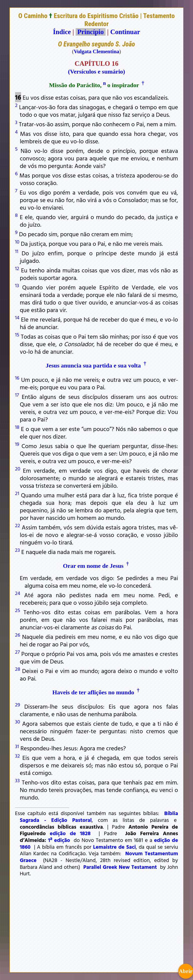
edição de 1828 (70, 833)
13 (17, 285)
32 (17, 756)
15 (17, 334)
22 (18, 525)
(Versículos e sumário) (96, 72)
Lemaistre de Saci (114, 847)
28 (18, 669)
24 (18, 593)
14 (17, 317)
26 (18, 635)
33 (17, 780)
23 (17, 550)
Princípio (90, 32)
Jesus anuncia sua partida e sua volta (93, 365)
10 (17, 241)
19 (17, 444)
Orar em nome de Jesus (93, 566)
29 (18, 704)
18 (17, 427)
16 (17, 378)
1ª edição (59, 840)
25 (18, 610)
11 (17, 251)
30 (18, 721)
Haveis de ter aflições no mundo (93, 692)
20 (18, 468)
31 (17, 746)
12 (17, 268)
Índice (62, 32)
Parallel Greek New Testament (120, 867)
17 (17, 395)
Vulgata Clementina (96, 51)
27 (17, 652)
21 (17, 493)
